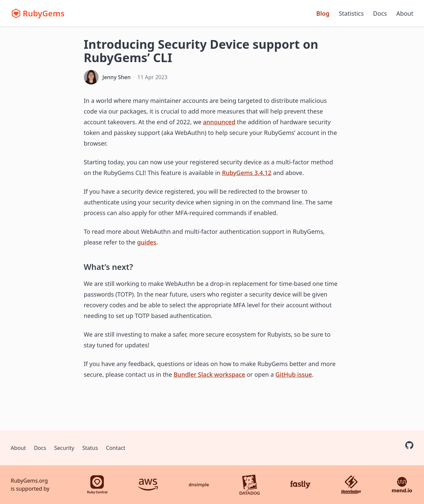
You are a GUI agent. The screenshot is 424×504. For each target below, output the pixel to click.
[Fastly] (300, 485)
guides (147, 242)
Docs (380, 13)
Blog (323, 13)
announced (219, 122)
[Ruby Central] (97, 485)
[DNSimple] (199, 485)
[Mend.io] (402, 485)
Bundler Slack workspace (209, 374)
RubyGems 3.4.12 (247, 173)
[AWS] (148, 485)
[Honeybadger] (351, 485)
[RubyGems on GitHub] (409, 445)
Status (90, 448)
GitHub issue (294, 374)
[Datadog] (250, 485)
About (405, 13)
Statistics (351, 13)
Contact (116, 448)
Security (64, 448)
